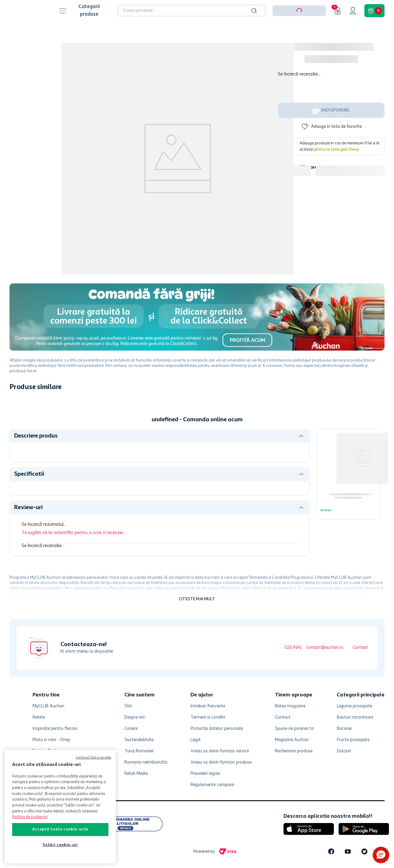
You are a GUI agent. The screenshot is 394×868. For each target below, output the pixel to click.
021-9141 (293, 648)
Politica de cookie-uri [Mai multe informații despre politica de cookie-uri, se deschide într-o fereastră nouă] (30, 817)
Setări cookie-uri (60, 845)
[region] (60, 807)
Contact (360, 648)
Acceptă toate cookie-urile (60, 829)
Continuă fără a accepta (94, 758)
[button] (381, 855)
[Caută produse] (254, 11)
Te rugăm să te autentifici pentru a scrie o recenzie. (73, 533)
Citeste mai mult (197, 599)
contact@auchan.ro (325, 648)
